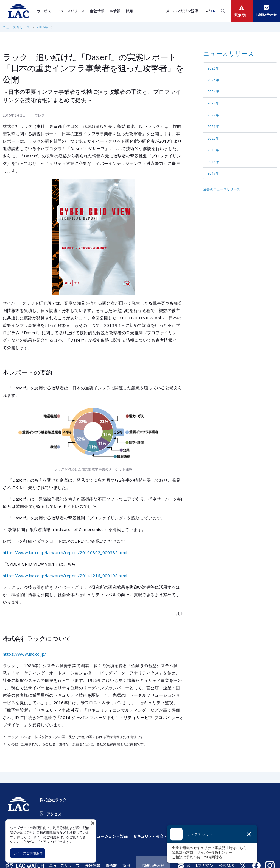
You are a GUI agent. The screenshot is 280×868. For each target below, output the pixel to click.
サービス (44, 11)
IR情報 (115, 11)
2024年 (213, 92)
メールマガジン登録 (182, 11)
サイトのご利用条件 (28, 853)
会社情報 (97, 11)
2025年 (213, 80)
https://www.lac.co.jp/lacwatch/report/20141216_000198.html (65, 576)
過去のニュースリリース (222, 189)
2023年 (213, 103)
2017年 (213, 173)
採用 (129, 11)
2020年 (213, 138)
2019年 (213, 150)
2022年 (213, 115)
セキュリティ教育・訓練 (154, 836)
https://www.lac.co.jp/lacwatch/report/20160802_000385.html (65, 552)
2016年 (43, 27)
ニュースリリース (71, 11)
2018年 (213, 162)
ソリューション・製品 (108, 836)
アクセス (54, 814)
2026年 (213, 68)
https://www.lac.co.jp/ (24, 654)
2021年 (213, 126)
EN (213, 11)
